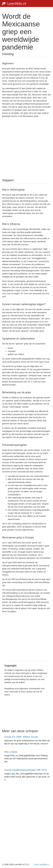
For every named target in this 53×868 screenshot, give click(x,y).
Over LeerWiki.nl (41, 865)
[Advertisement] (27, 148)
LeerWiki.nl (14, 3)
